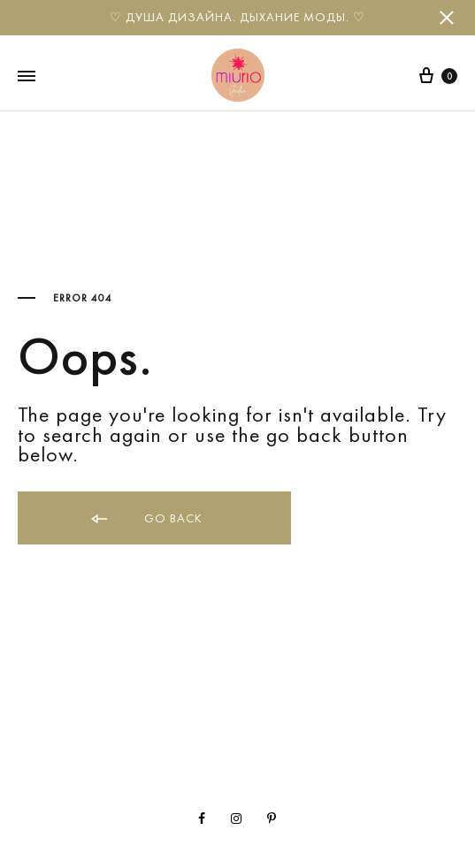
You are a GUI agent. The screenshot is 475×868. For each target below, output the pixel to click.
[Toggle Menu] (27, 76)
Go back (146, 519)
